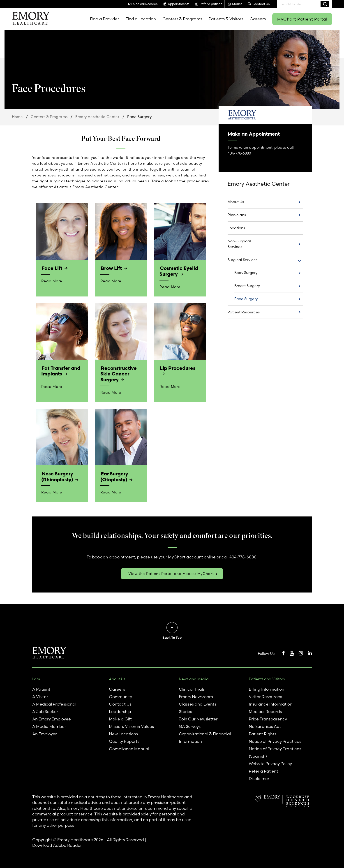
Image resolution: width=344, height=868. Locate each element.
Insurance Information (271, 703)
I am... (37, 678)
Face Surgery (246, 299)
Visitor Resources (265, 696)
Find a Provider (105, 19)
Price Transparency (268, 718)
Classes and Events (197, 703)
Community (120, 696)
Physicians (237, 215)
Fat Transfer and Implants (61, 371)
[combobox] (305, 4)
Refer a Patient (263, 770)
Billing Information (267, 689)
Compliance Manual (129, 748)
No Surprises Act (265, 726)
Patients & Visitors (226, 19)
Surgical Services (242, 260)
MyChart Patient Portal (302, 19)
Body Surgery (246, 273)
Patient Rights (262, 733)
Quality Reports (124, 741)
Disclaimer (259, 778)
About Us (236, 202)
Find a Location (141, 19)
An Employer (45, 733)
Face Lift (52, 268)
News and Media (194, 678)
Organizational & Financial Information (205, 737)
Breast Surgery (247, 286)
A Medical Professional (54, 703)
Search (325, 4)
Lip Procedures (178, 368)
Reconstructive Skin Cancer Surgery (118, 374)
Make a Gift (120, 718)
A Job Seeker (45, 711)
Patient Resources (244, 312)
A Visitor (40, 696)
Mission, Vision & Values (131, 726)
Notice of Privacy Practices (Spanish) (275, 752)
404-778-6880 (239, 153)
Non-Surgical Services (239, 244)
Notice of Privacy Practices (275, 741)
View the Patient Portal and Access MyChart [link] (171, 573)
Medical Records (265, 711)
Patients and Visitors (267, 678)
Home (17, 117)
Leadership (120, 711)
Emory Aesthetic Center (97, 117)
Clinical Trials (192, 689)
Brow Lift (111, 268)
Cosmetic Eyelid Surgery (179, 271)
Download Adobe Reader (57, 845)
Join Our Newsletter (198, 718)
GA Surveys (190, 726)
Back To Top (172, 637)
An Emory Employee (52, 718)
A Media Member (49, 726)
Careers (258, 19)
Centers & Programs (182, 19)
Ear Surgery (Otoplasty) (114, 476)
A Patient (41, 689)
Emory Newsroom (196, 696)
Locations (236, 228)
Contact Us (120, 703)
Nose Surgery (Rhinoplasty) (57, 476)
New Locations (123, 733)
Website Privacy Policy (270, 763)
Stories (185, 711)
